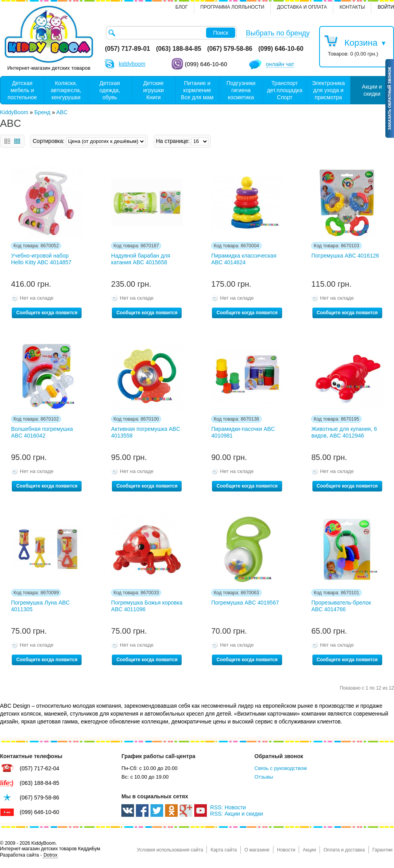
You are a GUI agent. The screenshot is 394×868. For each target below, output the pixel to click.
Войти (386, 7)
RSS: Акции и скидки (236, 814)
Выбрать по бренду (278, 33)
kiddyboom (132, 64)
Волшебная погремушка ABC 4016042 (42, 432)
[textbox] (171, 33)
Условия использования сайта (170, 850)
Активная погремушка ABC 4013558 (146, 432)
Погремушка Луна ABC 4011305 (40, 606)
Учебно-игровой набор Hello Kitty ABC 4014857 (41, 259)
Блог (182, 7)
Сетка (17, 141)
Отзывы (264, 777)
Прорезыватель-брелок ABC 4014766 (341, 606)
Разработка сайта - (29, 855)
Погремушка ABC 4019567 (245, 603)
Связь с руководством (281, 768)
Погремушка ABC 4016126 (345, 256)
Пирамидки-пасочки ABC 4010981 (243, 432)
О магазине (257, 850)
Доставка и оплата (302, 7)
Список (7, 141)
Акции (309, 850)
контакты (352, 7)
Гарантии (382, 850)
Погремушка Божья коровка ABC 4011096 (147, 606)
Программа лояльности (232, 7)
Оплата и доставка (344, 850)
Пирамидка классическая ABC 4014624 (244, 259)
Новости (286, 850)
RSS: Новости (228, 807)
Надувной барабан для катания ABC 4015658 (141, 259)
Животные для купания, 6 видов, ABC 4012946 (344, 432)
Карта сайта (224, 850)
